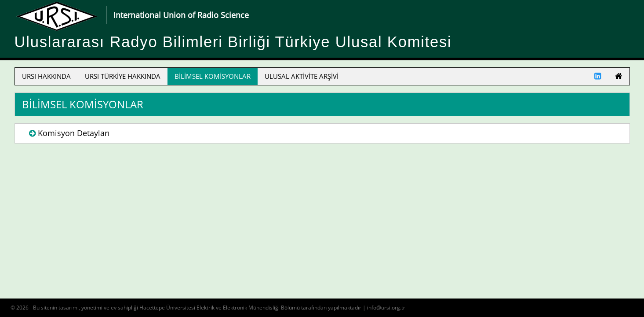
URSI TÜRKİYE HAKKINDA (123, 76)
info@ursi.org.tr (386, 308)
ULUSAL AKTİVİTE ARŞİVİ (302, 76)
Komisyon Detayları (74, 133)
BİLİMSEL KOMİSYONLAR (213, 76)
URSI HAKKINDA (46, 76)
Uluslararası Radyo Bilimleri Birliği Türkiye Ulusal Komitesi (233, 42)
